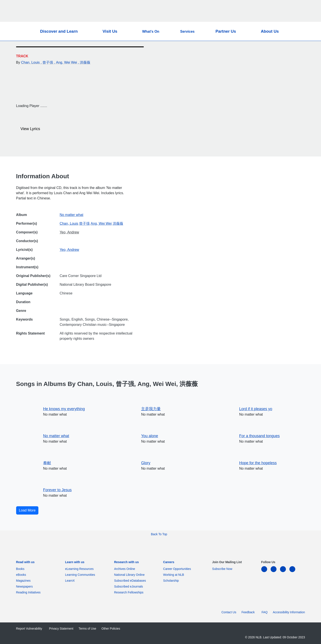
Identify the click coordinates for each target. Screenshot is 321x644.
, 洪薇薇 (84, 62)
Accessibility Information (289, 612)
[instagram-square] (285, 572)
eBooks (22, 575)
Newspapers (25, 587)
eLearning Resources (80, 569)
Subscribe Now (222, 569)
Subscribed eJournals (129, 587)
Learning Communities (80, 575)
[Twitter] (294, 51)
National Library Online (129, 575)
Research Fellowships (129, 592)
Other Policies (111, 629)
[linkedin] (266, 572)
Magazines (24, 581)
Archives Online (125, 569)
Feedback (249, 612)
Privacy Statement (61, 629)
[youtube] (294, 572)
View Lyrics (29, 129)
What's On (151, 31)
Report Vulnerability (30, 629)
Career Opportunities (178, 569)
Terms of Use (87, 629)
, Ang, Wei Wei (66, 62)
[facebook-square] (275, 572)
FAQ (265, 612)
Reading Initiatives (29, 592)
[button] (292, 31)
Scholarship (171, 581)
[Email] (294, 61)
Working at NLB (174, 575)
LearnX (70, 581)
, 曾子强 (47, 62)
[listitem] (25, 563)
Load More (27, 510)
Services (187, 31)
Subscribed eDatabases (131, 581)
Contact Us (229, 612)
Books (21, 569)
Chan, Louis (31, 62)
